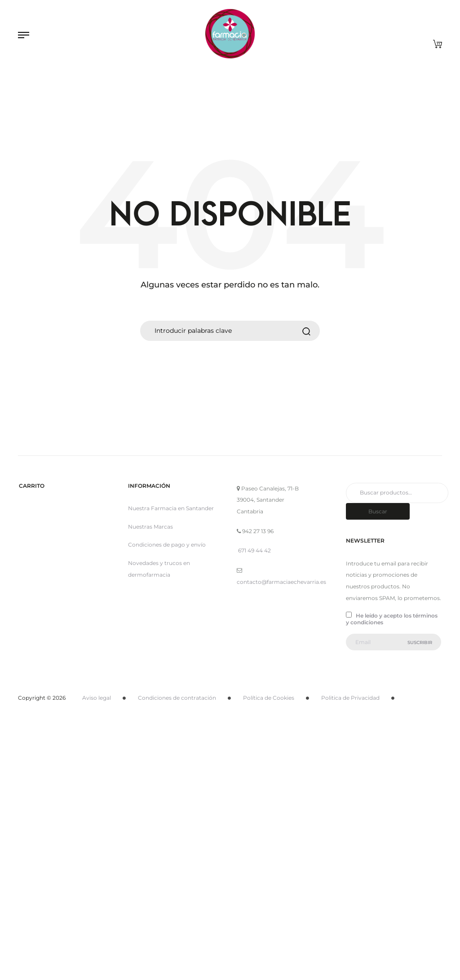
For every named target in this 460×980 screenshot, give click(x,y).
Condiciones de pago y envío (167, 545)
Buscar (378, 511)
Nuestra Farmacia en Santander (171, 508)
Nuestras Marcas (150, 527)
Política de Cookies (269, 698)
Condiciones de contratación (177, 698)
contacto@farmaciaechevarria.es (281, 582)
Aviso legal (97, 698)
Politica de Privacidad (350, 698)
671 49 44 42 (254, 550)
